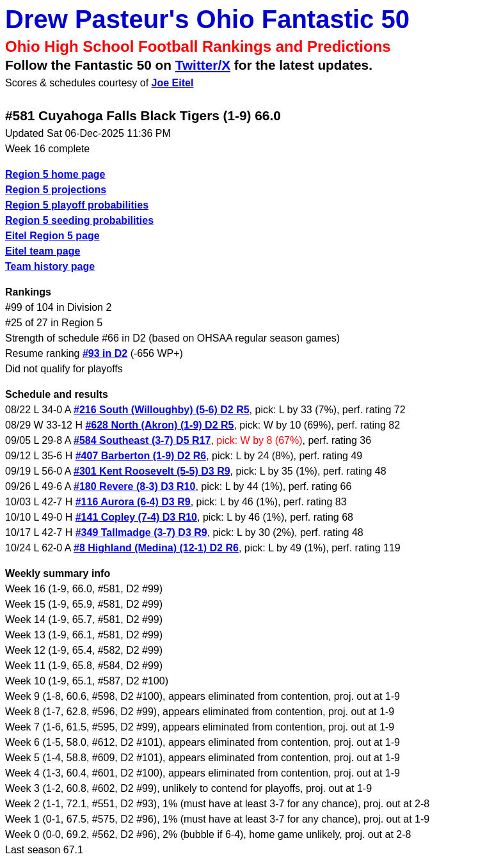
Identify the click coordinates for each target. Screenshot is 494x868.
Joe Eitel (173, 83)
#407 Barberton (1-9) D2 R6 (141, 456)
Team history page (50, 266)
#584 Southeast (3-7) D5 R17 (142, 440)
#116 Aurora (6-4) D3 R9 (133, 502)
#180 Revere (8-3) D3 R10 (134, 486)
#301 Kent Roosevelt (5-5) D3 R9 (152, 471)
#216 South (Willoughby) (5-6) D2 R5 (162, 410)
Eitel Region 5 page (52, 236)
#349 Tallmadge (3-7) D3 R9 (141, 533)
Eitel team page (43, 251)
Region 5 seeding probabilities (79, 220)
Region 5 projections (56, 190)
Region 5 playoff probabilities (77, 205)
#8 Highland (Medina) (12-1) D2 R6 (156, 548)
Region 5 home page (55, 174)
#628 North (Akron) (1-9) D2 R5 (159, 425)
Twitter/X (203, 65)
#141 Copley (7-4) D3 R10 (136, 517)
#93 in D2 (105, 353)
